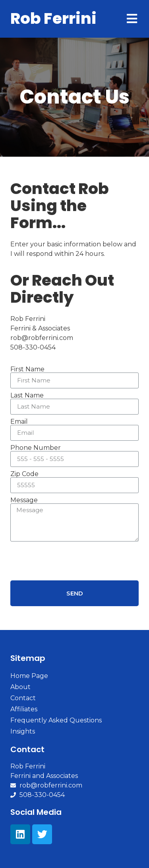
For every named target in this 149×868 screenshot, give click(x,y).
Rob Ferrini (53, 18)
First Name (27, 369)
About (20, 687)
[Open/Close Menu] (132, 19)
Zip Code (24, 474)
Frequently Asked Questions (56, 720)
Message (24, 500)
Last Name (27, 396)
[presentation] (71, 561)
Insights (23, 731)
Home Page (29, 676)
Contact (23, 698)
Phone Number (36, 448)
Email (19, 422)
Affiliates (24, 709)
